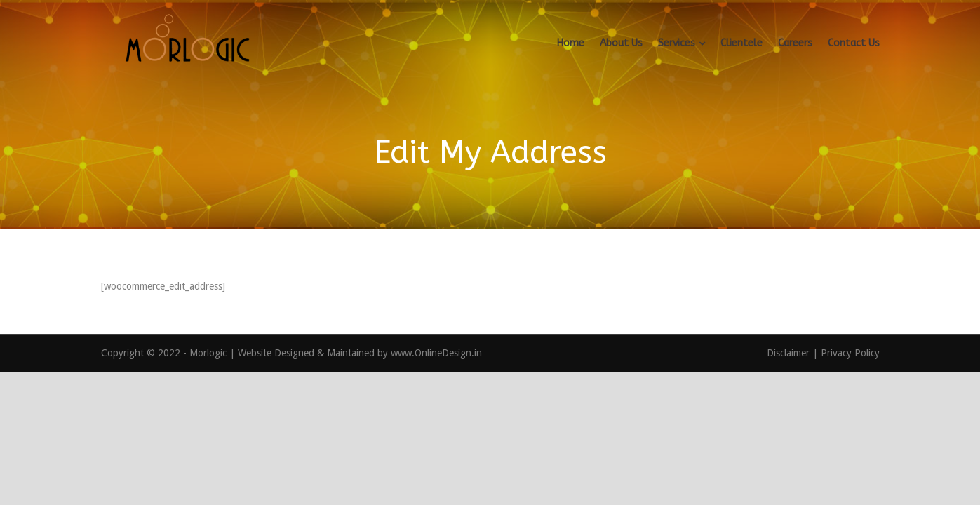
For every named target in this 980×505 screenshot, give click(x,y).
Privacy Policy (850, 353)
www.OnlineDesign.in (436, 353)
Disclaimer (790, 353)
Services (677, 43)
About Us (621, 43)
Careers (795, 43)
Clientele (741, 43)
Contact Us (854, 43)
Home (571, 43)
